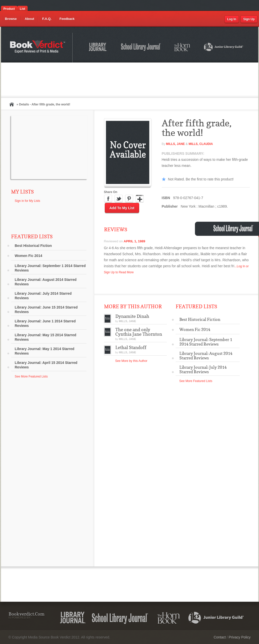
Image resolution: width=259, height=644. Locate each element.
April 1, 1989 (134, 241)
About (29, 19)
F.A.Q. (47, 19)
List (22, 9)
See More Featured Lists (31, 376)
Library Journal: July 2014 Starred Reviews (43, 296)
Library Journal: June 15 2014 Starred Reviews (46, 310)
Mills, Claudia (201, 144)
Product (9, 9)
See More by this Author (131, 361)
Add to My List (122, 208)
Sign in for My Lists (28, 201)
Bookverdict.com (38, 48)
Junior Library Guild (224, 48)
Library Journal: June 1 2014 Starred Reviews (45, 323)
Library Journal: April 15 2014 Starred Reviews (46, 365)
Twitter (119, 199)
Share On (111, 192)
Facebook (108, 199)
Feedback (67, 19)
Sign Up (249, 19)
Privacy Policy (240, 637)
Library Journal (99, 48)
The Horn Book (183, 47)
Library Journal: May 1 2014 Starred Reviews (45, 351)
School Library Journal (141, 48)
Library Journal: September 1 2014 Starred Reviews (50, 268)
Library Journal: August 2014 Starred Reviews (46, 282)
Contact (220, 637)
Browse (11, 19)
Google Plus (140, 199)
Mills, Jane (175, 144)
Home (12, 104)
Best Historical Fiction (33, 246)
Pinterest (129, 199)
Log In (232, 19)
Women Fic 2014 (29, 256)
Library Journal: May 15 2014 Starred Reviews (46, 337)
